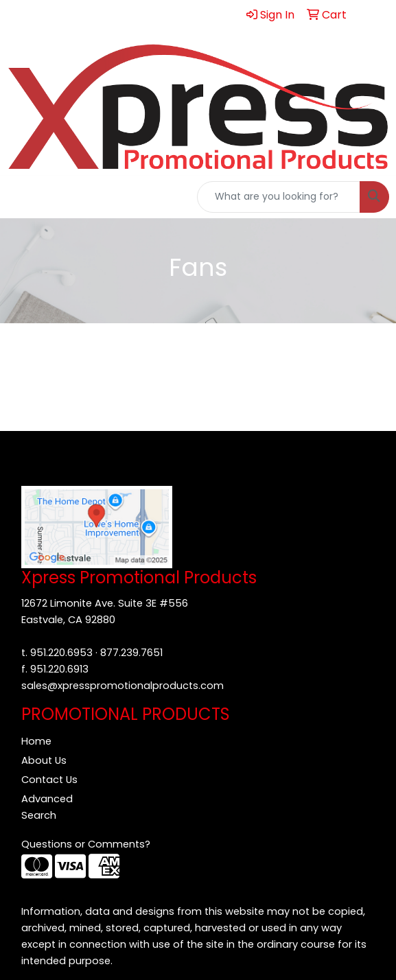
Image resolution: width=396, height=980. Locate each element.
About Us (44, 760)
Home (36, 741)
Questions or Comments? (86, 844)
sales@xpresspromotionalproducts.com (123, 686)
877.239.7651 (131, 653)
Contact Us (49, 780)
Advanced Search (47, 807)
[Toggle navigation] (21, 197)
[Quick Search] (279, 197)
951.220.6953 (61, 653)
